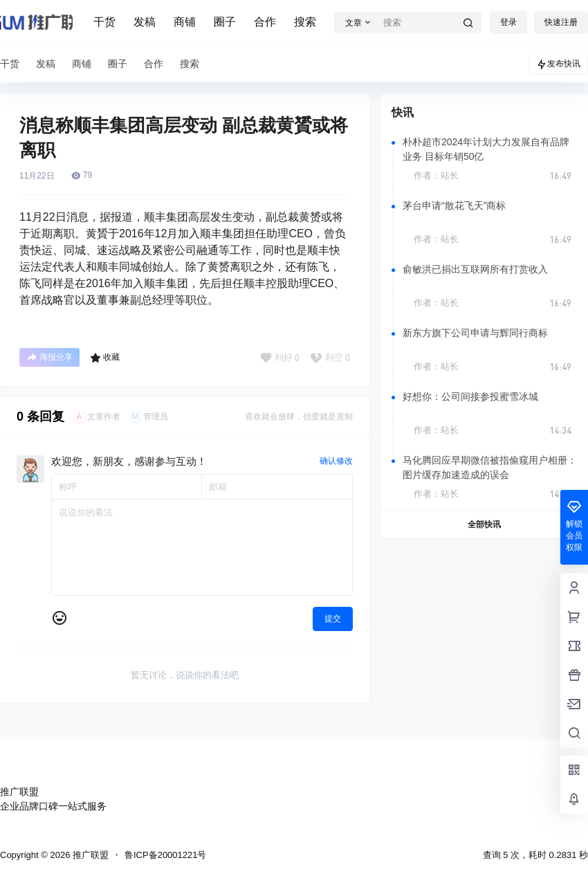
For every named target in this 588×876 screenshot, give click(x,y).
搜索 (305, 22)
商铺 (185, 22)
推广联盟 (89, 855)
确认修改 (336, 461)
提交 (333, 619)
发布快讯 (558, 64)
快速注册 (561, 22)
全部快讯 (484, 524)
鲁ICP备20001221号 (166, 855)
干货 (104, 22)
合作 (265, 22)
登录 (508, 22)
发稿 (145, 22)
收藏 (105, 358)
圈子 (225, 22)
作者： (436, 175)
